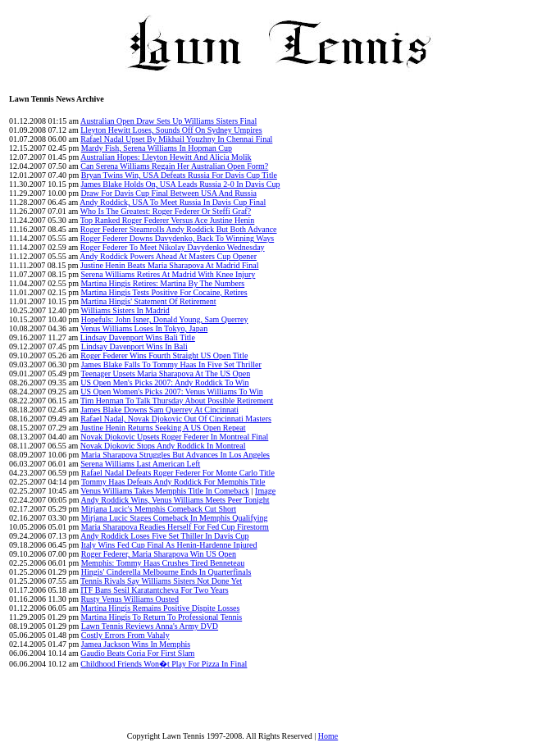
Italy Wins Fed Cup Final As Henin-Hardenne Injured (169, 545)
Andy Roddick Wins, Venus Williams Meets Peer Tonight (175, 500)
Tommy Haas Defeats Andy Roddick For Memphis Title (173, 482)
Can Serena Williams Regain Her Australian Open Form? (174, 166)
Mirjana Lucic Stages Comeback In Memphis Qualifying (175, 518)
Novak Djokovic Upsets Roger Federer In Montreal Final (174, 437)
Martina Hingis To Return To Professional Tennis (161, 617)
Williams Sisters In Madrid (125, 310)
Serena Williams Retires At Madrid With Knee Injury (168, 274)
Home (328, 736)
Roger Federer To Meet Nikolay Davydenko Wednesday (173, 247)
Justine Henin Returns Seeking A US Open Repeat (163, 428)
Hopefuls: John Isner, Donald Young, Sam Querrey (165, 319)
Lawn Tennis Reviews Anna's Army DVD (150, 626)
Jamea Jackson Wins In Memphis (136, 644)
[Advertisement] (508, 417)
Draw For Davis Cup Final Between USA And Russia (168, 193)
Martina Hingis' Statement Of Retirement (148, 301)
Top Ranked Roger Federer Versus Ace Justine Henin (168, 220)
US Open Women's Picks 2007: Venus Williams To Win (171, 392)
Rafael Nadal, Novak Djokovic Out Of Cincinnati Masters (176, 419)
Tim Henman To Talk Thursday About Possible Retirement (177, 401)
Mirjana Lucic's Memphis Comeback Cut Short (159, 509)
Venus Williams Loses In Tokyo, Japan (144, 328)
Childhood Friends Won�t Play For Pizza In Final (164, 664)
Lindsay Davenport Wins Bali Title (138, 337)
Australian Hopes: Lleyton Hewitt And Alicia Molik (166, 157)
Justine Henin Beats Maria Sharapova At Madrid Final (169, 265)
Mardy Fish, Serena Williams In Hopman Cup (157, 148)
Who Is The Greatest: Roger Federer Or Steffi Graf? (166, 211)
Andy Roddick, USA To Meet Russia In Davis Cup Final (173, 202)
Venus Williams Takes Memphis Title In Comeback (165, 491)
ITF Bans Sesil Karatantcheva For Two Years (154, 590)
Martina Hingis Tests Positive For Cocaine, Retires (164, 292)
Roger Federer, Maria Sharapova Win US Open (159, 554)
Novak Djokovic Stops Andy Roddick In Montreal (163, 446)
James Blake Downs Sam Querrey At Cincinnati (159, 410)
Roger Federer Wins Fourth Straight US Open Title (164, 355)
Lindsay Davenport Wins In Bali (134, 346)
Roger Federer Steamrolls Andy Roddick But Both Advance (179, 229)
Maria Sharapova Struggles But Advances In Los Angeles (175, 455)
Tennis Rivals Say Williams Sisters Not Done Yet (161, 581)
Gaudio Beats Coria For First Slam (137, 653)
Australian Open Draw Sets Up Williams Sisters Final (168, 121)
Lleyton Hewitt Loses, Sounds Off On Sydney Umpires (171, 130)
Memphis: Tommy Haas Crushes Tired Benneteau (163, 563)
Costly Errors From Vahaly (125, 635)
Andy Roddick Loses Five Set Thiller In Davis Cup (164, 536)
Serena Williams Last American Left (140, 464)
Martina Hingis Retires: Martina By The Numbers (162, 283)
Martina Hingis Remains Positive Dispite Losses (160, 608)
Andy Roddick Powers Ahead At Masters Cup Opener (168, 256)
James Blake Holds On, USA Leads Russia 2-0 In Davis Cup (180, 184)
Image (265, 491)
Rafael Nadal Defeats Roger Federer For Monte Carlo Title (178, 473)
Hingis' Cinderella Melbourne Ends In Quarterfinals (166, 572)
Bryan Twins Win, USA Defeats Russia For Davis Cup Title (179, 175)
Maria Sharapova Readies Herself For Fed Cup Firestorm (175, 527)
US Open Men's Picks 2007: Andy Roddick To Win (164, 383)
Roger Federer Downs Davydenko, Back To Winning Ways (177, 238)
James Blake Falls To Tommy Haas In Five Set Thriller (171, 364)
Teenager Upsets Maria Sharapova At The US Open (166, 373)
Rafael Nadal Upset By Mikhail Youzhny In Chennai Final (176, 139)
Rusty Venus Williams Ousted (130, 599)
